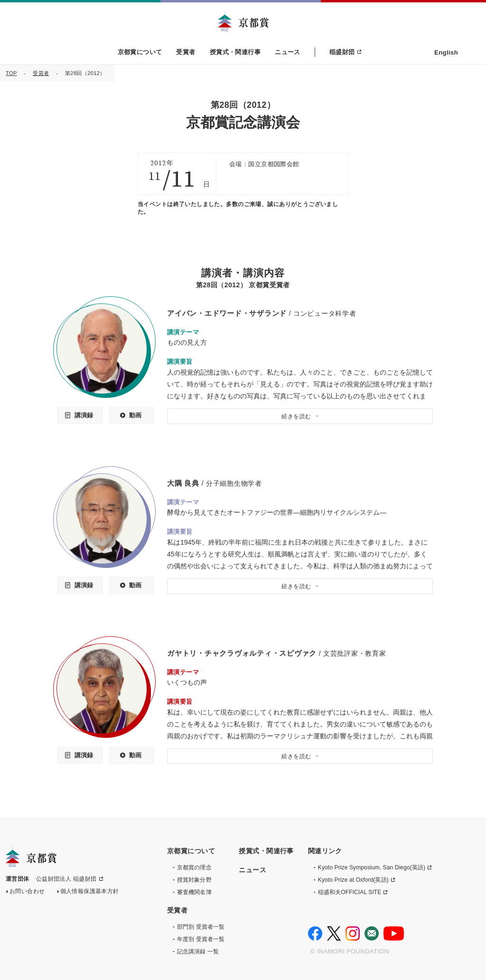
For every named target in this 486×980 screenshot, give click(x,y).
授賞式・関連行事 (235, 52)
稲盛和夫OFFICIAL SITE (350, 892)
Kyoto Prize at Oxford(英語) (353, 879)
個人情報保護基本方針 (90, 892)
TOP (11, 73)
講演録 (84, 415)
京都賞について (140, 52)
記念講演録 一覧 (198, 951)
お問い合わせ (27, 892)
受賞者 (186, 52)
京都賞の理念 (194, 867)
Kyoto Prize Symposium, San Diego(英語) (372, 867)
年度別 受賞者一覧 (201, 939)
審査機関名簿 (194, 892)
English (446, 52)
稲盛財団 (342, 52)
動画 (135, 415)
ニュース (288, 52)
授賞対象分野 (194, 879)
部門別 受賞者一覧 (201, 926)
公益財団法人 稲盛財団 (66, 880)
